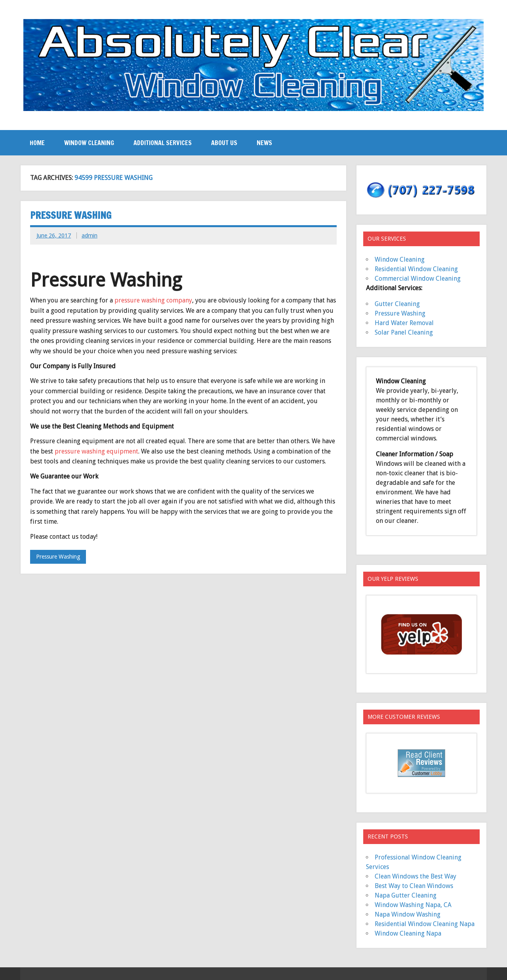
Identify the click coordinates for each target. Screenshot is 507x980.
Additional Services (163, 143)
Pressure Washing (71, 215)
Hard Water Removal (404, 323)
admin (90, 235)
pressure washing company (153, 300)
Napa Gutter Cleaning (406, 895)
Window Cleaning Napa (408, 933)
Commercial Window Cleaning (418, 278)
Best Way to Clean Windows (414, 886)
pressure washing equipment (96, 451)
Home (37, 143)
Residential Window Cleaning (416, 269)
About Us (224, 143)
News (264, 143)
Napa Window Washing (408, 914)
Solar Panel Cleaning (404, 332)
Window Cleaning (89, 143)
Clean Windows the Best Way (416, 876)
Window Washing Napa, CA (413, 905)
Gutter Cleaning (397, 304)
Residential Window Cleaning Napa (425, 924)
